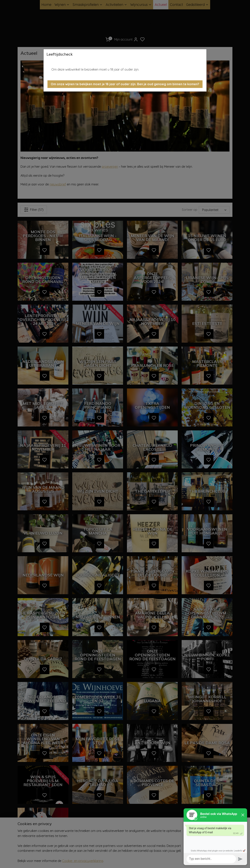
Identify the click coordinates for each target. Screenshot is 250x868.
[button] (125, 84)
